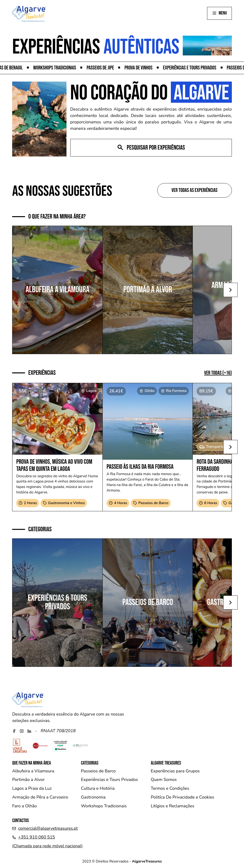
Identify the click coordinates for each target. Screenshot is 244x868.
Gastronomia (93, 797)
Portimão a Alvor (28, 780)
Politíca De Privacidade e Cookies (183, 797)
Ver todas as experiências (195, 190)
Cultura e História (98, 788)
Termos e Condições (170, 788)
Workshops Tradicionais (104, 806)
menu (219, 13)
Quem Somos (164, 780)
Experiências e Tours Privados (109, 780)
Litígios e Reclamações (173, 806)
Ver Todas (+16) (218, 373)
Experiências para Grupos (175, 771)
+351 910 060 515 (36, 837)
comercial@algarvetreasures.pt (48, 828)
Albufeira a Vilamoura (33, 771)
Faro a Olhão (24, 806)
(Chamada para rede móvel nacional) (47, 846)
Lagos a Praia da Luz (32, 788)
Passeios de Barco (98, 771)
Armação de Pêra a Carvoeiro (40, 797)
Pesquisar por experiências (151, 148)
